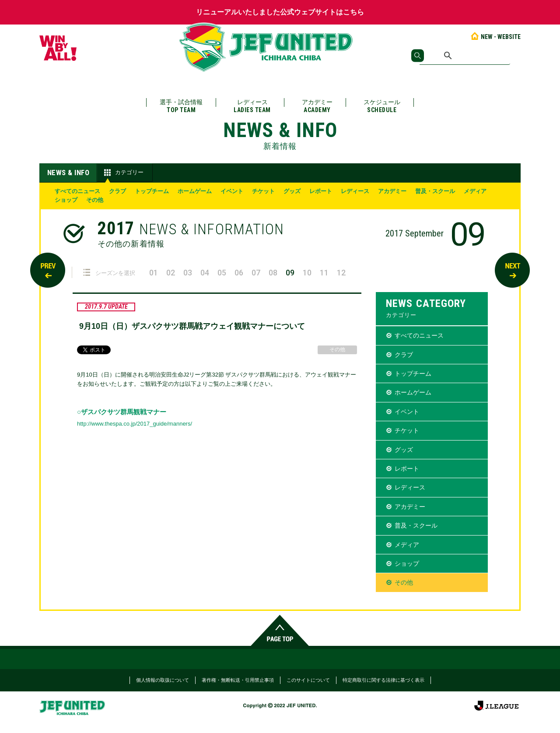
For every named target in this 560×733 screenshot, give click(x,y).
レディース (252, 106)
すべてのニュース (77, 191)
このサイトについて (308, 680)
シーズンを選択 (109, 273)
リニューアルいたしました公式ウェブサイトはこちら (280, 12)
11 (324, 273)
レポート (321, 191)
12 (341, 273)
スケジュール (382, 106)
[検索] (465, 56)
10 (307, 273)
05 (222, 273)
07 (256, 273)
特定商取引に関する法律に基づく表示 (383, 680)
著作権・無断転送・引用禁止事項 (238, 680)
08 (273, 273)
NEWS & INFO (68, 173)
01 (154, 273)
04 (205, 273)
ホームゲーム (195, 191)
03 (188, 273)
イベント (232, 191)
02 (171, 273)
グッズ (292, 191)
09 (290, 273)
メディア (475, 191)
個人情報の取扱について (163, 680)
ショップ (66, 200)
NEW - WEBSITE (495, 37)
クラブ (117, 191)
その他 (95, 200)
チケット (263, 191)
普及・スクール (435, 191)
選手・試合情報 (181, 106)
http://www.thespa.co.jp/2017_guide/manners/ (135, 424)
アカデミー (317, 106)
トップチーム (152, 191)
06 (239, 273)
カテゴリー (123, 173)
